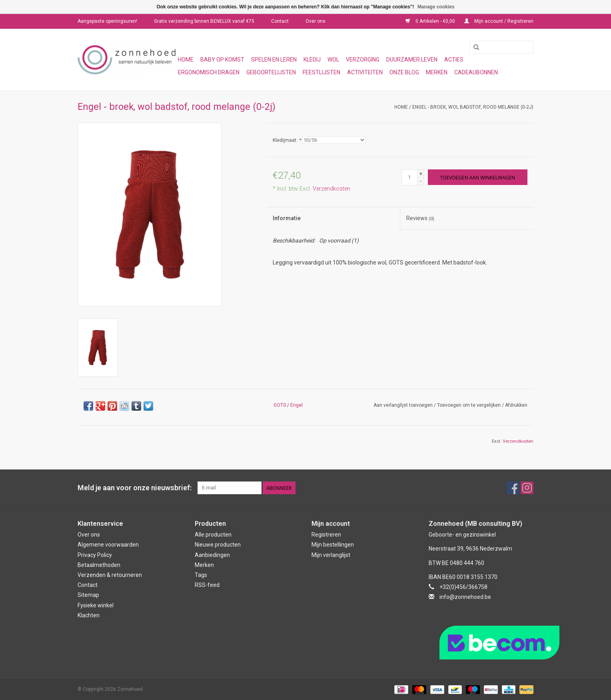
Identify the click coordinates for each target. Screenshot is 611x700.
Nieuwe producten (218, 545)
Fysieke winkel (96, 605)
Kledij (312, 60)
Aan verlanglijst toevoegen (403, 405)
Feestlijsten (321, 72)
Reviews (420, 218)
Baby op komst (222, 60)
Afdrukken (516, 405)
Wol (333, 60)
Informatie (287, 218)
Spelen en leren (274, 60)
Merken (437, 72)
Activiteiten (365, 72)
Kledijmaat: (287, 140)
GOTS (280, 405)
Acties (454, 60)
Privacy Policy (95, 555)
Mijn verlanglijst (331, 555)
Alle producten (213, 535)
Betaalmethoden (99, 565)
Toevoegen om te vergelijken (469, 405)
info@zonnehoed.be (465, 597)
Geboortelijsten (271, 72)
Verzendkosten (331, 189)
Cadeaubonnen (476, 72)
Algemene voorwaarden (108, 545)
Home (186, 60)
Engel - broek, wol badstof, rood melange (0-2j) (473, 107)
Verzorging (363, 60)
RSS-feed (207, 585)
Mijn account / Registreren (499, 21)
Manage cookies (436, 7)
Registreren (326, 535)
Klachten (89, 615)
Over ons (315, 21)
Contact (280, 21)
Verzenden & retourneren (110, 575)
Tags (201, 575)
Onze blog (404, 72)
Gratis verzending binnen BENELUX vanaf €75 (204, 21)
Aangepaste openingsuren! (107, 21)
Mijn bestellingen (333, 545)
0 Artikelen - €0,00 (431, 21)
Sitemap (88, 595)
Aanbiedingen (212, 555)
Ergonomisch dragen (209, 72)
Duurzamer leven (412, 60)
